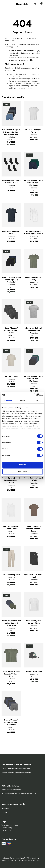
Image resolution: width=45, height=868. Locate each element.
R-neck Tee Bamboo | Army (34, 279)
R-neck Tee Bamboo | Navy (11, 233)
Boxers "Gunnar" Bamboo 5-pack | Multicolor (11, 722)
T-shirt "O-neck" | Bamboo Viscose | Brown (34, 529)
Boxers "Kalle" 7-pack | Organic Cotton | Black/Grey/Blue (11, 132)
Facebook (6, 808)
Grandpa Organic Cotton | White (34, 622)
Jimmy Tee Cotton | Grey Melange (34, 329)
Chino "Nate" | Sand (11, 575)
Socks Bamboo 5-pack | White (34, 479)
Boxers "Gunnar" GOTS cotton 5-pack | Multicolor (34, 379)
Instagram (6, 813)
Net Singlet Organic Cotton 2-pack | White (34, 233)
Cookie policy (7, 828)
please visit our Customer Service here (16, 773)
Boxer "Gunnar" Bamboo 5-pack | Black (11, 331)
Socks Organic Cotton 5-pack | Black (11, 182)
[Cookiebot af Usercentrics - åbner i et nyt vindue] (34, 395)
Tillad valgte (22, 471)
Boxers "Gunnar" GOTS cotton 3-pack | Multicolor (34, 183)
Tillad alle (22, 465)
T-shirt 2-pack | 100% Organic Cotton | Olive (11, 674)
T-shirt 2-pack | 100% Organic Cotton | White (11, 480)
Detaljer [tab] (23, 400)
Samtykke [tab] (8, 400)
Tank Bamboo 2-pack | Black (34, 576)
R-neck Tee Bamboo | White (34, 131)
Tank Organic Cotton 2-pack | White (11, 528)
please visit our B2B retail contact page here (19, 794)
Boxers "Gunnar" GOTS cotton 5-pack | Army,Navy (11, 623)
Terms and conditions (10, 825)
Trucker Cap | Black (34, 672)
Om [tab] (37, 400)
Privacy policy (7, 831)
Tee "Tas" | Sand (11, 377)
